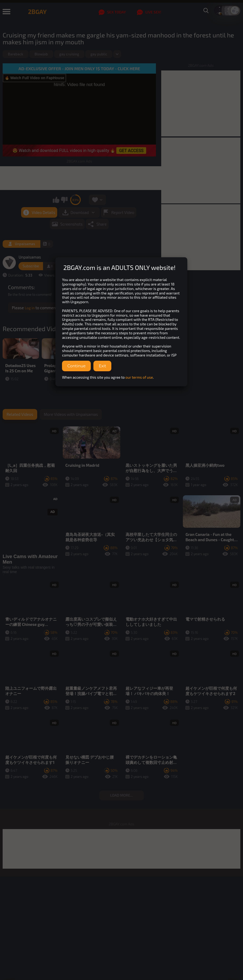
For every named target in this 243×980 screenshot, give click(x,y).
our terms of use (139, 377)
